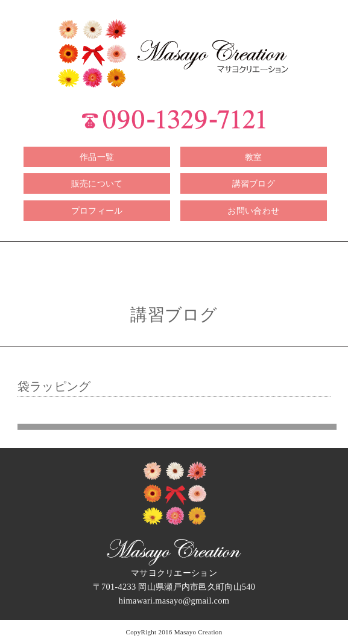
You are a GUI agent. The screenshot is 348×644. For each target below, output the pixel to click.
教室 (254, 157)
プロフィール (97, 211)
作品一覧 (97, 157)
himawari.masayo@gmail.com (174, 601)
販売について (97, 183)
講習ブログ (254, 183)
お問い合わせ (253, 211)
